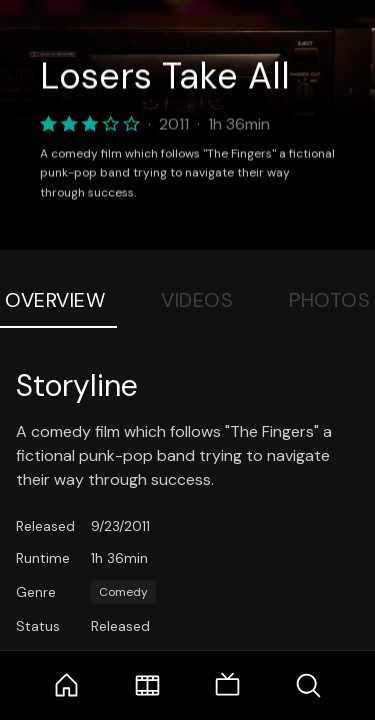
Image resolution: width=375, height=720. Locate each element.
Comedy (123, 592)
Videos (197, 300)
